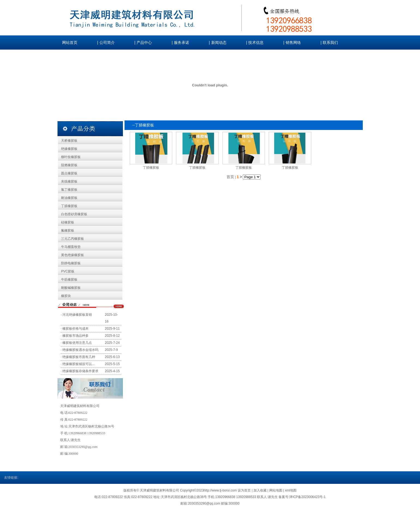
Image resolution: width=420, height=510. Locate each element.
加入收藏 (260, 490)
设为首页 (245, 490)
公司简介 (107, 43)
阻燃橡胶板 (69, 165)
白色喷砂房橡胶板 (74, 214)
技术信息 (256, 43)
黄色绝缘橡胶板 (72, 255)
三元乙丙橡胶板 (72, 239)
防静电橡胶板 (71, 263)
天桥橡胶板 (69, 141)
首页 (230, 177)
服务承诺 (182, 43)
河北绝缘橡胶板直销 (77, 315)
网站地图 (276, 490)
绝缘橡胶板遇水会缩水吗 (80, 350)
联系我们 (330, 43)
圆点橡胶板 (69, 173)
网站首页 (70, 43)
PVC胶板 (68, 271)
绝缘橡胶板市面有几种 (79, 357)
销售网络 (293, 43)
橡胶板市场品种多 (75, 336)
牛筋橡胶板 (69, 280)
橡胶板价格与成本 (75, 329)
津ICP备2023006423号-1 (307, 497)
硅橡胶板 (68, 222)
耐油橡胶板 (69, 198)
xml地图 (291, 490)
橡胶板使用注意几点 (77, 343)
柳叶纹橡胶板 (71, 157)
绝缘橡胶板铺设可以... (78, 364)
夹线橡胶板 (69, 181)
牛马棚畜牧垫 (71, 247)
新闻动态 (219, 43)
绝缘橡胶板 (69, 149)
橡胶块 (66, 296)
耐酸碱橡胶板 (71, 288)
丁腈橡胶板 (69, 206)
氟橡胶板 (68, 230)
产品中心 (144, 43)
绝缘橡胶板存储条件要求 (80, 371)
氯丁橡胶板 (69, 190)
